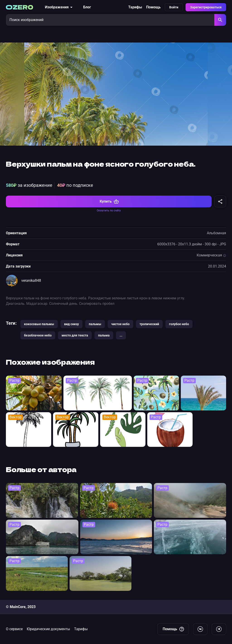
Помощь (153, 7)
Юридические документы (48, 629)
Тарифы (135, 7)
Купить (109, 201)
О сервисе (14, 629)
